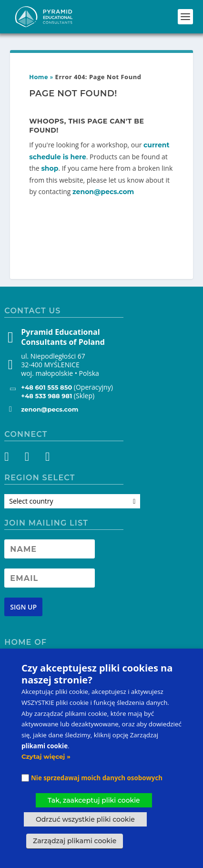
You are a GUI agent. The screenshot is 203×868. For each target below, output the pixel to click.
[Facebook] (12, 458)
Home (39, 77)
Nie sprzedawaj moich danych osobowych (97, 778)
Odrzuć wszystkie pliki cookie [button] (85, 819)
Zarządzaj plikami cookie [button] (75, 841)
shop (50, 168)
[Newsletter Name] (50, 549)
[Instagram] (29, 458)
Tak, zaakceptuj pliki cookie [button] (94, 800)
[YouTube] (46, 458)
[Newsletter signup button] (23, 607)
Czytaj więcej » (46, 756)
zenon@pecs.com (103, 192)
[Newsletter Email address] (50, 578)
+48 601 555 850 (46, 387)
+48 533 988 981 (46, 396)
